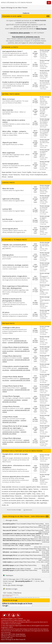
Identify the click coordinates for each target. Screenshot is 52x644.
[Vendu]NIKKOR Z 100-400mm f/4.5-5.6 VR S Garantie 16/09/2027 (22, 534)
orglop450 (45, 254)
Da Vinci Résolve (43, 230)
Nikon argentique (9, 153)
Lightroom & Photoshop (11, 199)
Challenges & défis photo (11, 328)
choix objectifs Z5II (43, 54)
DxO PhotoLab (7, 219)
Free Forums (11, 636)
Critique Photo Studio (10, 417)
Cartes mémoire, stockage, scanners (15, 265)
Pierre (44, 287)
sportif (44, 328)
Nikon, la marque (8, 99)
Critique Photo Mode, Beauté (13, 377)
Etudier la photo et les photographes (16, 82)
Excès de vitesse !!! (44, 340)
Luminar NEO (7, 209)
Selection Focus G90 (44, 165)
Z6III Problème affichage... (43, 112)
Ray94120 (44, 376)
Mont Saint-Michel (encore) (11, 540)
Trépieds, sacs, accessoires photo (14, 245)
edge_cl (4, 596)
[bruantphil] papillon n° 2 (10, 524)
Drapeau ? (45, 359)
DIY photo (6, 312)
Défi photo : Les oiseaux (44, 330)
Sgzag (43, 476)
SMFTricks (10, 638)
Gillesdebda (45, 52)
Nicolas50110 (45, 121)
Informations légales (7, 619)
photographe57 (44, 276)
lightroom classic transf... (44, 200)
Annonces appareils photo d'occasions (16, 477)
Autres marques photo (10, 164)
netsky (44, 163)
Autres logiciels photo (10, 229)
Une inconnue (42, 378)
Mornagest (45, 348)
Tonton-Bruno (46, 82)
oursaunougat (46, 131)
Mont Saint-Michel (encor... (44, 399)
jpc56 (43, 438)
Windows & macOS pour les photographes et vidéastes (12, 300)
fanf (43, 456)
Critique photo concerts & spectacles (15, 366)
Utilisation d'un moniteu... (44, 123)
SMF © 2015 (12, 634)
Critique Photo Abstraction (12, 356)
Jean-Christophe (43, 418)
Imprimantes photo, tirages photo (15, 276)
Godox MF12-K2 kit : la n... (45, 257)
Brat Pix (44, 357)
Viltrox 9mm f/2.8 (8, 539)
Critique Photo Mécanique (12, 438)
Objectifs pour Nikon (10, 143)
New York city (46, 458)
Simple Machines (20, 634)
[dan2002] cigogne (9, 565)
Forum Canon (17, 172)
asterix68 (44, 312)
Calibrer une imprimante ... (45, 279)
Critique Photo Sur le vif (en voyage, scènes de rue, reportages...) (15, 427)
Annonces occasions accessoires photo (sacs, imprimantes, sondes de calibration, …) (25, 501)
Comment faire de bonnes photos (14, 63)
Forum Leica (36, 172)
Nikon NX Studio (8, 189)
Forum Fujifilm (27, 172)
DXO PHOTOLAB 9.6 (44, 220)
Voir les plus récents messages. (13, 585)
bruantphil (45, 386)
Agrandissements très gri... (44, 291)
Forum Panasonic (14, 175)
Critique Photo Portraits (11, 406)
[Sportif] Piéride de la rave (11, 559)
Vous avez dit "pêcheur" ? (11, 527)
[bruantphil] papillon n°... (44, 389)
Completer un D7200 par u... (44, 133)
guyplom (44, 218)
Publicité (20, 619)
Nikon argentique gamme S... (43, 154)
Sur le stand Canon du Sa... (44, 409)
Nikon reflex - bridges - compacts (14, 131)
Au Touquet (46, 350)
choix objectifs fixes (43, 101)
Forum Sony (25, 175)
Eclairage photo (8, 255)
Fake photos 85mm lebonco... (44, 468)
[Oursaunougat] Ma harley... (44, 442)
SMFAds (3, 636)
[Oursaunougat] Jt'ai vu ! (10, 549)
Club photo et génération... (45, 85)
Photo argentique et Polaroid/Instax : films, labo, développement (16, 287)
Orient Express (43, 430)
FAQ (15, 619)
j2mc (43, 62)
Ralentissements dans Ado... (44, 304)
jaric (43, 98)
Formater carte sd (44, 267)
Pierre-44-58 (45, 187)
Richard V (44, 72)
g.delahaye (45, 151)
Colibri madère (7, 562)
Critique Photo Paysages (11, 396)
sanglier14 (45, 228)
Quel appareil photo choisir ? (13, 51)
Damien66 (45, 141)
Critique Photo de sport (11, 339)
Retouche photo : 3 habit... (44, 74)
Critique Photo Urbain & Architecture (15, 347)
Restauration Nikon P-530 (45, 314)
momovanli (45, 244)
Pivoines (45, 420)
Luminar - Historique (44, 210)
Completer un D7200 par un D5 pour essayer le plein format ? (21, 544)
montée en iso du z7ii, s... (44, 64)
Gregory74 (45, 109)
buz (43, 338)
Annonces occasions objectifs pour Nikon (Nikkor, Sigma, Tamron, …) (23, 535)
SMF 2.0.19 (4, 634)
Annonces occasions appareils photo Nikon (26, 487)
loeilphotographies (45, 300)
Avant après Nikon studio (44, 189)
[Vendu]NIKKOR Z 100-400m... (45, 480)
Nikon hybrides (8, 110)
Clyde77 (23, 530)
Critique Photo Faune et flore (13, 386)
